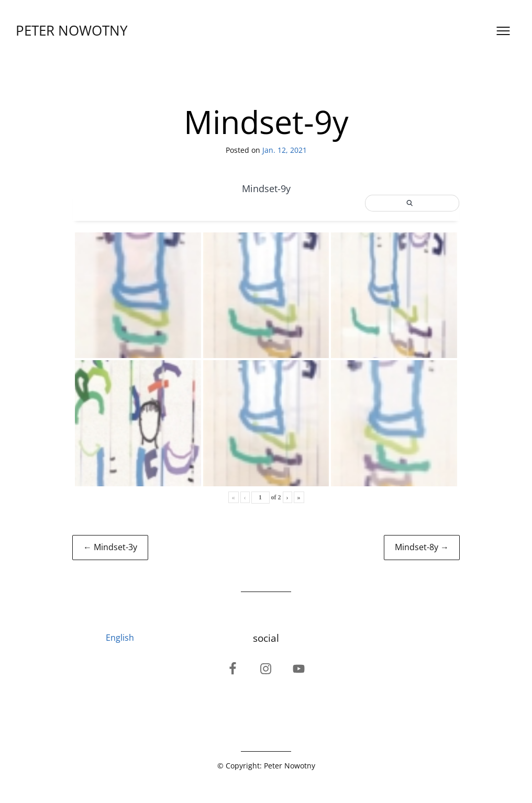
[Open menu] (503, 31)
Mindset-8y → (422, 547)
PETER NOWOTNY (72, 31)
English (120, 638)
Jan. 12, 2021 (285, 150)
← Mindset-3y (110, 547)
